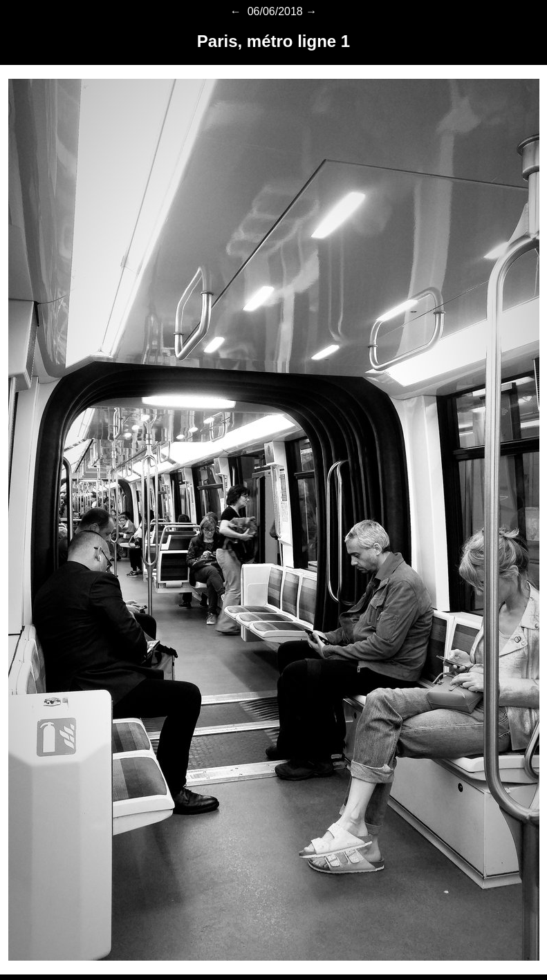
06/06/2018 (273, 11)
